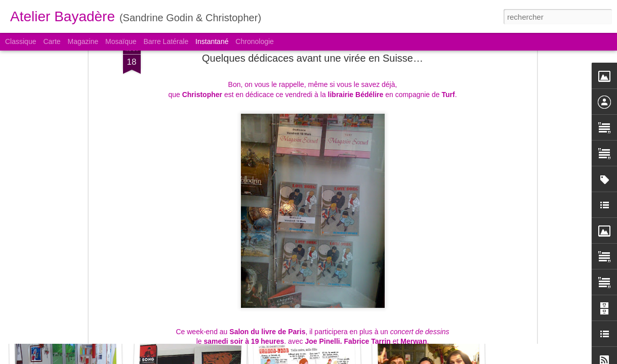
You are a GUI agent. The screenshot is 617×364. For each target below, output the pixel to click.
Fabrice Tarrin (367, 233)
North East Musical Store (319, 317)
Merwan (414, 233)
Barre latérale (166, 41)
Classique (20, 41)
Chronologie (255, 41)
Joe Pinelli (322, 233)
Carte (52, 41)
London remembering (186, 311)
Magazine (83, 41)
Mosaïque (121, 41)
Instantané (212, 41)
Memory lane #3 (65, 317)
